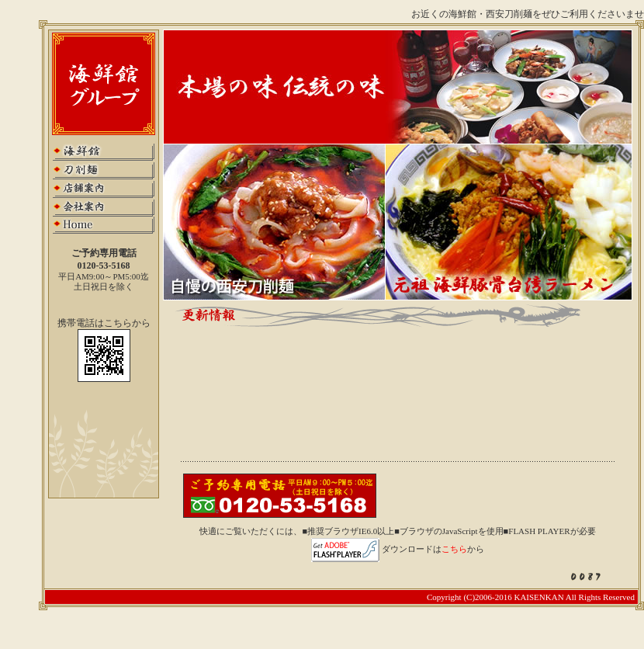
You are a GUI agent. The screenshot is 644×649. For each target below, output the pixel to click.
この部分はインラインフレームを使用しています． (405, 391)
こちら (454, 549)
